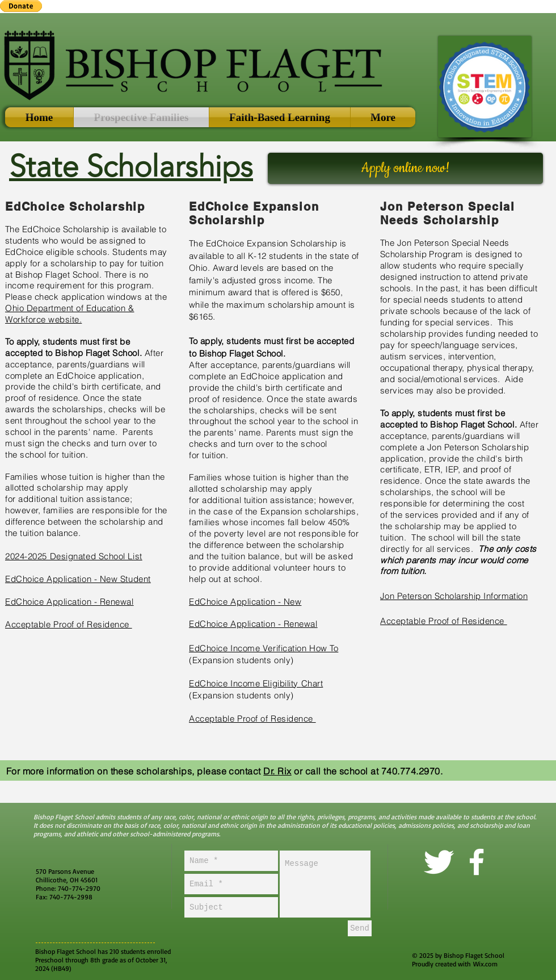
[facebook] (477, 862)
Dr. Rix (277, 771)
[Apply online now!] (405, 168)
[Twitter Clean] (439, 862)
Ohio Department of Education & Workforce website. (70, 314)
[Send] (360, 928)
